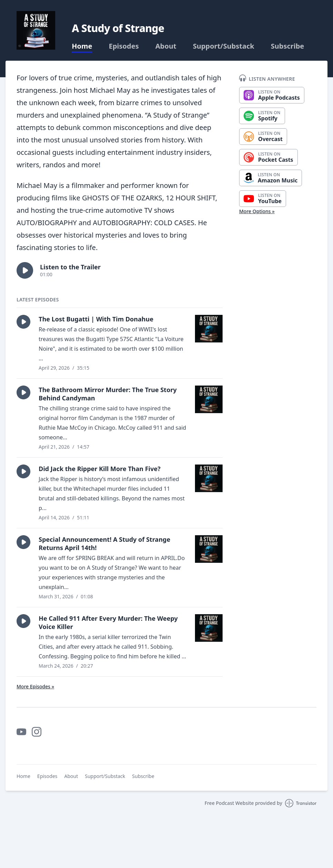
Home (82, 46)
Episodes (124, 46)
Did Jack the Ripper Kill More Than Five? (100, 469)
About (166, 46)
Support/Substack (224, 46)
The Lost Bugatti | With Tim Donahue (96, 319)
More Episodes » (35, 686)
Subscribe (288, 46)
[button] (25, 270)
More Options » (257, 211)
